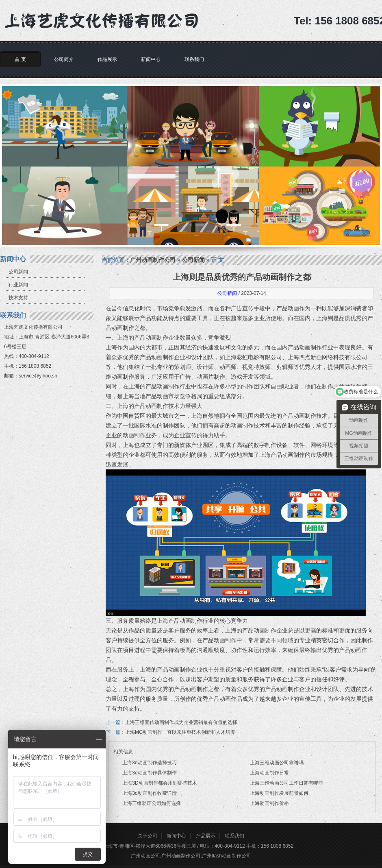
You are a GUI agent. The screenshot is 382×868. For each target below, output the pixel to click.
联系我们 (194, 59)
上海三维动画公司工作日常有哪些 (286, 783)
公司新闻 (18, 272)
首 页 (20, 59)
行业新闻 (18, 285)
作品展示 (107, 59)
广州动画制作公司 (153, 260)
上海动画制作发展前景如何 (279, 793)
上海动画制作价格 (269, 803)
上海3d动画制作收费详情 (149, 793)
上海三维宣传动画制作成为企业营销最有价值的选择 (181, 722)
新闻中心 (151, 59)
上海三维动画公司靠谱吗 (277, 763)
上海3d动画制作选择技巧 (149, 763)
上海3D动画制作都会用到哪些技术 (160, 783)
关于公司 (148, 836)
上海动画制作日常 (269, 773)
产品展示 (206, 836)
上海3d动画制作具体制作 (149, 773)
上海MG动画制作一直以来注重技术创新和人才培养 (180, 732)
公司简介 (64, 59)
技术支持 (18, 298)
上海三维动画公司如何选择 (152, 803)
